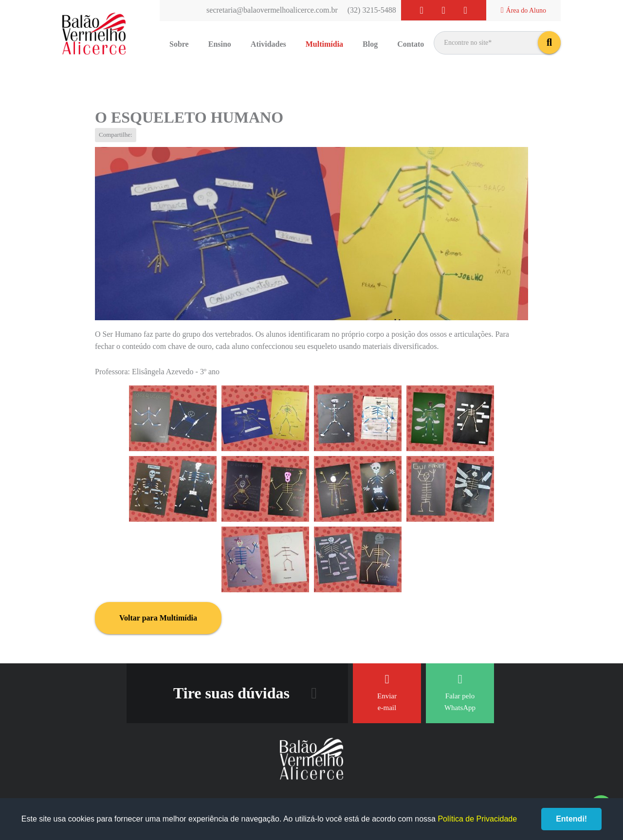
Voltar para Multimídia (158, 618)
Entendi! (571, 819)
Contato (411, 44)
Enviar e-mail (387, 692)
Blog (370, 44)
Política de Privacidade (477, 819)
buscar (549, 43)
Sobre (179, 44)
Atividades (268, 44)
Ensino (220, 44)
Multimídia (324, 44)
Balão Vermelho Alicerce (94, 34)
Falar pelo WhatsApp (460, 692)
